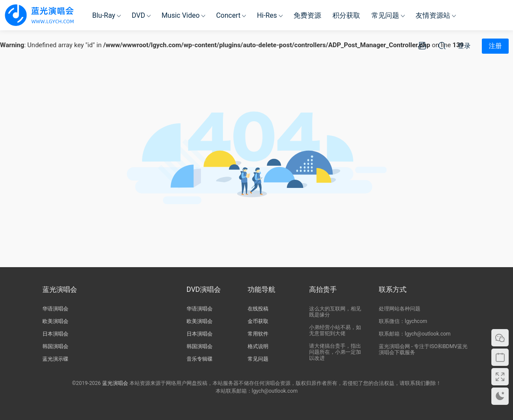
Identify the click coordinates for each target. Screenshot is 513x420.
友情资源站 (433, 15)
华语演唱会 (55, 309)
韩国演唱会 (55, 346)
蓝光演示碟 (55, 359)
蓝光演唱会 (115, 383)
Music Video (181, 15)
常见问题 (385, 15)
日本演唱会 (55, 334)
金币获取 (258, 321)
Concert (228, 15)
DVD (138, 15)
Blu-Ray (104, 15)
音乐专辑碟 (200, 359)
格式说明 (258, 346)
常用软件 (258, 334)
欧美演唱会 (55, 321)
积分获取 (346, 15)
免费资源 (307, 15)
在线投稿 (258, 309)
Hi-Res (267, 15)
